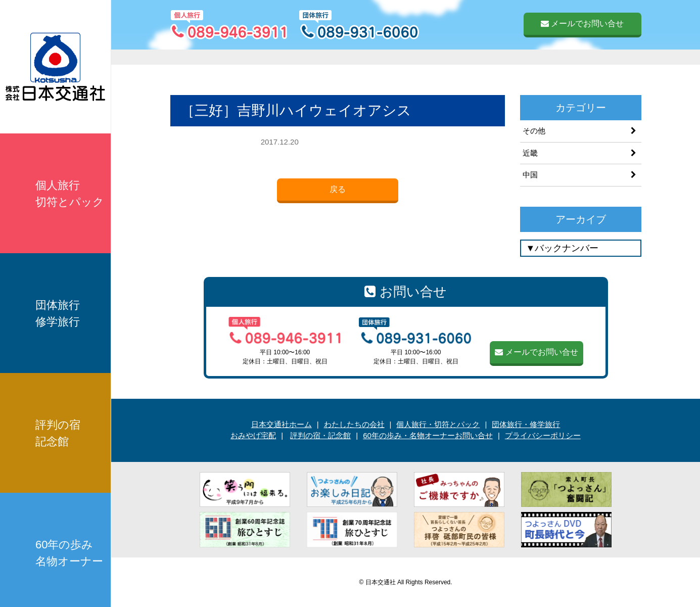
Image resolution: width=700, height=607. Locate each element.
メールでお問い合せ (582, 24)
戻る (338, 189)
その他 (534, 131)
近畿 (530, 153)
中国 (530, 175)
